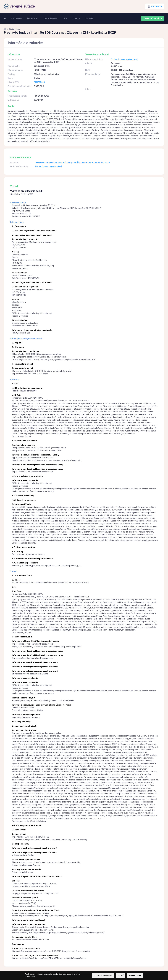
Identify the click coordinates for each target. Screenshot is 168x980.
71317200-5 (39, 82)
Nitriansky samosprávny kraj (124, 59)
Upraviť (121, 975)
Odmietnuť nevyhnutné (103, 975)
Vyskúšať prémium (153, 18)
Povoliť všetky (135, 975)
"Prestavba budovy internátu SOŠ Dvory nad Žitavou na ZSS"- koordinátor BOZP (73, 162)
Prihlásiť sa (157, 6)
